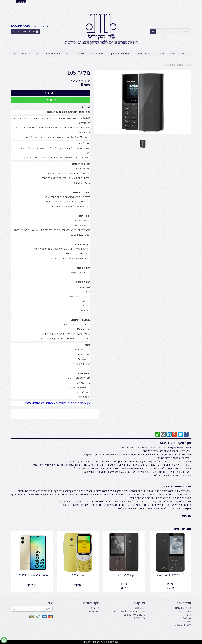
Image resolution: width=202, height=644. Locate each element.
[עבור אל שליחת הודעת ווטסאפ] (4, 640)
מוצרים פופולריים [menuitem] (183, 608)
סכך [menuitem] (36, 54)
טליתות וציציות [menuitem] (143, 54)
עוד (14, 54)
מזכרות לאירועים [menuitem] (51, 54)
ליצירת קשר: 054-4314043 (30, 26)
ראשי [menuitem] (183, 54)
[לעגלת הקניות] (26, 31)
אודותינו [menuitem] (172, 54)
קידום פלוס (96, 642)
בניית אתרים (88, 642)
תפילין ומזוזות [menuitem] (97, 54)
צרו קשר (95, 608)
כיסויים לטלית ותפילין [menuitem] (120, 54)
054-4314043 (131, 615)
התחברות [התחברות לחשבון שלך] (21, 2)
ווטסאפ (51, 100)
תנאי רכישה (140, 618)
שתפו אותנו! (93, 611)
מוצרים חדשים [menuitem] (184, 611)
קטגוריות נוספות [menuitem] (183, 625)
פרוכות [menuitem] (68, 54)
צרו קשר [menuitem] (26, 54)
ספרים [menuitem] (160, 54)
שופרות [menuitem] (80, 54)
